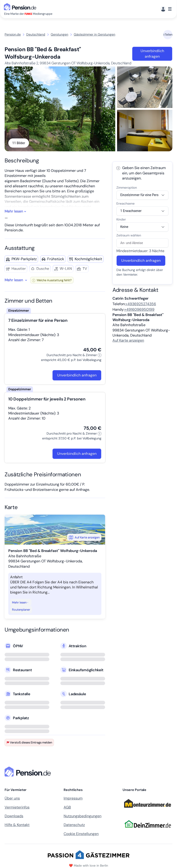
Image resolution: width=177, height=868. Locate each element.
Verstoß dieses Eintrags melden (29, 742)
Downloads (14, 816)
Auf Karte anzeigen (84, 537)
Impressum (73, 798)
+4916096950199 (139, 309)
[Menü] (166, 9)
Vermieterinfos (17, 807)
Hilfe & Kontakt (17, 825)
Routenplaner (21, 610)
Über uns (12, 798)
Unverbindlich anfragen (152, 54)
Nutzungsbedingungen (83, 816)
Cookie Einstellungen (81, 834)
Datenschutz (74, 825)
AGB (67, 807)
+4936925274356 (141, 304)
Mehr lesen (20, 602)
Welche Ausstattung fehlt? (52, 280)
